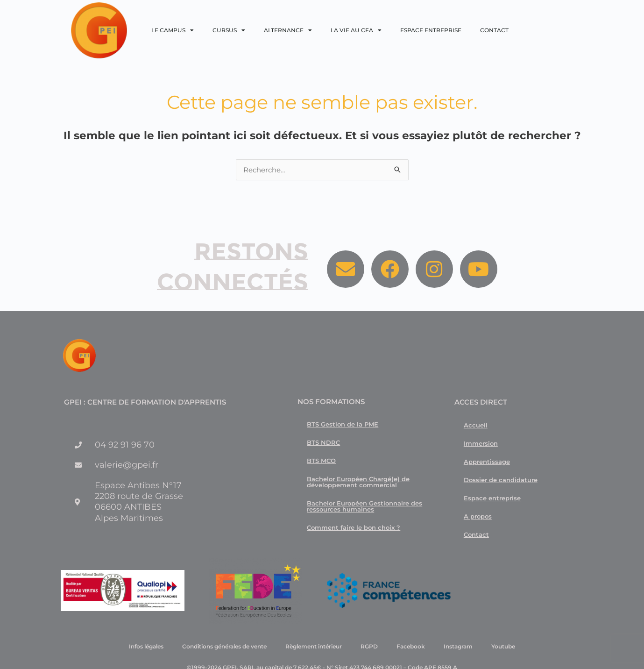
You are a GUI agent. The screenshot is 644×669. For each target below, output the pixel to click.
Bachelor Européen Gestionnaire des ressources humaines (364, 506)
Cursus (229, 30)
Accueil (476, 425)
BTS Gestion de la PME (343, 424)
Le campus (173, 30)
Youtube (503, 646)
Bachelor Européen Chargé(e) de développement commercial (358, 482)
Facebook (411, 646)
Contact (494, 30)
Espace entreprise (431, 30)
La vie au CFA (356, 30)
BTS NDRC (323, 442)
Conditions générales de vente (224, 646)
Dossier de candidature (501, 480)
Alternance (288, 30)
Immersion (481, 443)
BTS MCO (321, 461)
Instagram (458, 646)
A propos (478, 516)
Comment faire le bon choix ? (354, 527)
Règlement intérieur (314, 646)
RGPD (369, 646)
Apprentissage (487, 462)
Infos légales (146, 646)
